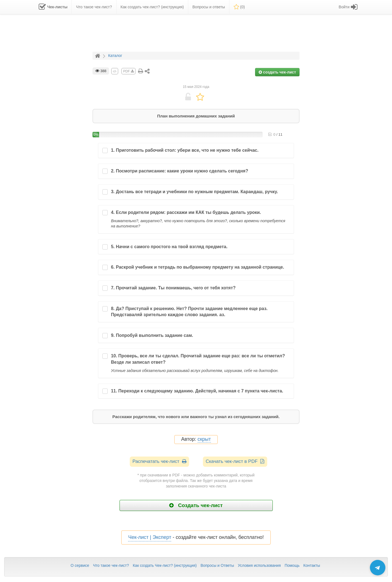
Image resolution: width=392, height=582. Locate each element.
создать (277, 72)
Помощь (292, 565)
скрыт (204, 439)
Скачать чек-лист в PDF (235, 461)
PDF (128, 71)
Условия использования (259, 565)
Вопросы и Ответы (217, 565)
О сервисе (80, 565)
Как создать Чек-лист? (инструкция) (165, 565)
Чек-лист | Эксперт (150, 537)
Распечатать (159, 461)
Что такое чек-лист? (111, 565)
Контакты (312, 565)
